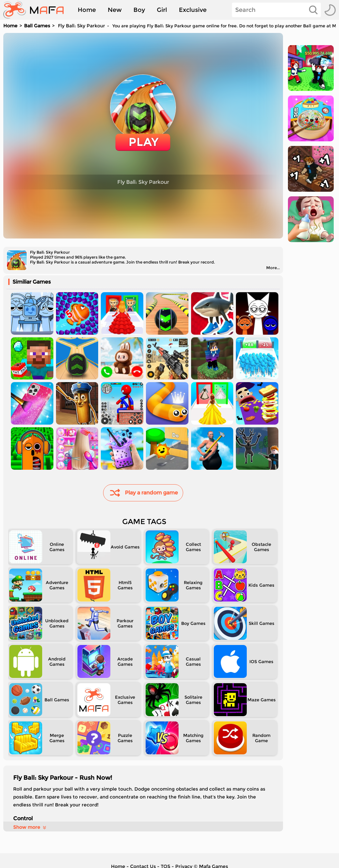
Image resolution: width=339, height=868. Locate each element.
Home (87, 10)
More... (273, 268)
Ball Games (37, 26)
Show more (30, 827)
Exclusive (193, 10)
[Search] (276, 10)
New (115, 10)
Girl (162, 10)
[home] (37, 10)
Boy (139, 10)
